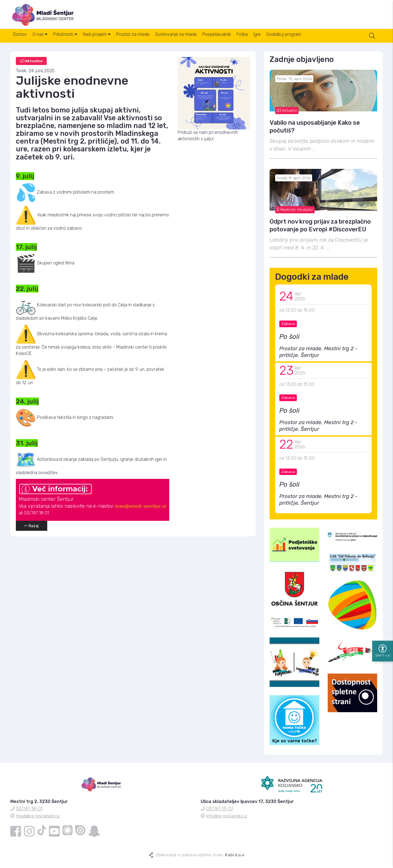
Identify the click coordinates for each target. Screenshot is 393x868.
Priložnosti (76, 41)
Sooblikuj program (326, 41)
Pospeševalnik (246, 41)
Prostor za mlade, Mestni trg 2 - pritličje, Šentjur (318, 357)
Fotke (276, 41)
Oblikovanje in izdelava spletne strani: (200, 861)
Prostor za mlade (153, 41)
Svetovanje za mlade (200, 41)
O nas (47, 41)
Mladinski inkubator (295, 215)
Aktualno (287, 116)
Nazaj (32, 531)
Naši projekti (112, 41)
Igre (295, 41)
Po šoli (289, 342)
